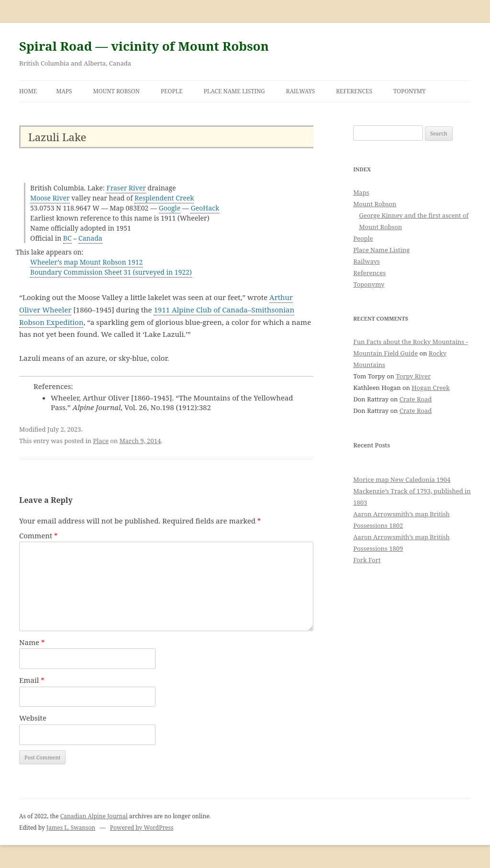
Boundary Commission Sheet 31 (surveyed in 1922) (111, 272)
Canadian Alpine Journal (94, 816)
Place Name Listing (234, 91)
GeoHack (205, 208)
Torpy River (413, 376)
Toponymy (410, 91)
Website (33, 718)
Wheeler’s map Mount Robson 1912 (86, 262)
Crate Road (416, 399)
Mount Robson (117, 91)
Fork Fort (367, 560)
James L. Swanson (71, 828)
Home (28, 91)
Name (32, 642)
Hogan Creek (431, 388)
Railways (301, 91)
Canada (90, 238)
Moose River (50, 198)
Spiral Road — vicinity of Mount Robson (144, 46)
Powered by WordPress (142, 828)
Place (101, 441)
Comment (39, 535)
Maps (64, 91)
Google (170, 208)
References (354, 91)
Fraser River (126, 188)
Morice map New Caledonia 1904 (402, 479)
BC (67, 238)
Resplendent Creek (164, 198)
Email (32, 680)
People (172, 91)
